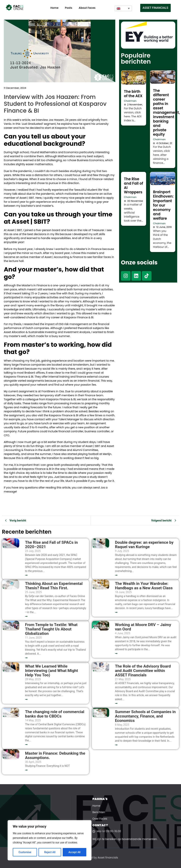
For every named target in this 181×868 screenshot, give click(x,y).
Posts (69, 8)
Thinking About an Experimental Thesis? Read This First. (54, 586)
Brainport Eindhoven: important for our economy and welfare (163, 205)
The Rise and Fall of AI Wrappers (134, 186)
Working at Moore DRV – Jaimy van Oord (143, 627)
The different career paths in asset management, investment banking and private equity (166, 113)
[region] (50, 840)
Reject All (50, 852)
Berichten (99, 812)
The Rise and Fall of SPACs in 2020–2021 (51, 545)
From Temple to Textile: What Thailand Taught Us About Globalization (51, 629)
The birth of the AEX (133, 94)
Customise (25, 852)
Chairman (130, 101)
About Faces (87, 8)
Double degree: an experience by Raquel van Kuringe (144, 545)
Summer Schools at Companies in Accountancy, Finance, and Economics (145, 716)
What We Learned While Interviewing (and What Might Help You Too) (51, 671)
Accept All (74, 852)
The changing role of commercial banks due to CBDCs (55, 714)
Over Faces (100, 819)
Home (54, 8)
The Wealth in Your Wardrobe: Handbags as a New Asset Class (144, 586)
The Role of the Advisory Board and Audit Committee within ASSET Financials (143, 671)
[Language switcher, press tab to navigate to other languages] (123, 8)
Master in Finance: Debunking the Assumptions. (55, 756)
